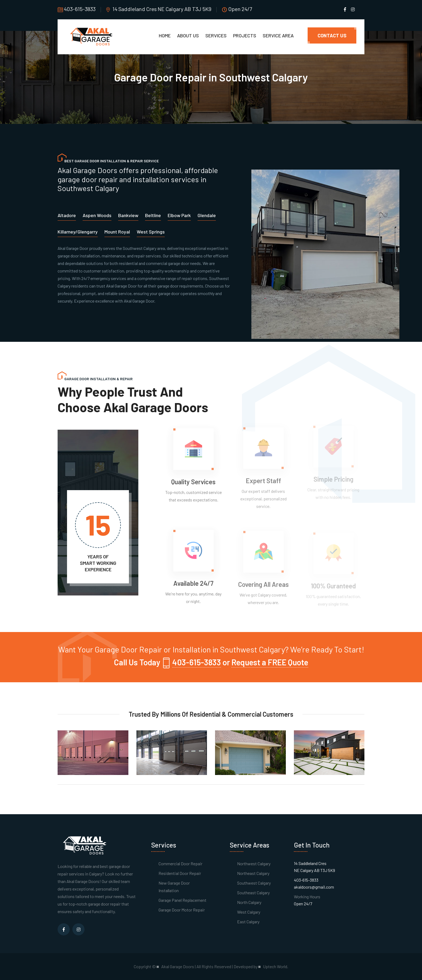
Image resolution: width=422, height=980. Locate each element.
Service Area (278, 35)
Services (216, 35)
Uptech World (275, 967)
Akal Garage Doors (83, 881)
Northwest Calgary (254, 864)
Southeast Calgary (253, 893)
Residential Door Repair (180, 873)
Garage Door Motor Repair (182, 910)
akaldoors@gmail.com (314, 887)
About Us (188, 35)
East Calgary (248, 922)
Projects (245, 35)
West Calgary (249, 912)
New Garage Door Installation (174, 887)
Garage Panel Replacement (182, 900)
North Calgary (249, 902)
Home (165, 35)
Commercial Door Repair (180, 864)
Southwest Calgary (254, 883)
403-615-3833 (80, 9)
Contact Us (332, 35)
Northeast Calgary (253, 873)
